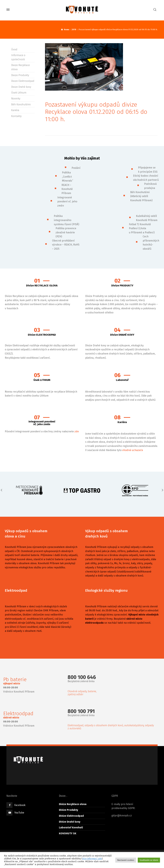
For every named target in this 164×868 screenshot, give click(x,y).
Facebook (20, 805)
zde (77, 431)
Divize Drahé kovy (21, 87)
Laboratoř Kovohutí (71, 827)
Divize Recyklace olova (73, 804)
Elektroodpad (16, 590)
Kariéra (15, 110)
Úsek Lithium (19, 93)
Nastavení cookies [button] (126, 860)
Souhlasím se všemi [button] (149, 860)
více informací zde (92, 859)
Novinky (16, 99)
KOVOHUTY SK (68, 833)
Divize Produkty (20, 75)
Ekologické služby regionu (106, 590)
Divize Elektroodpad (23, 81)
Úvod (14, 49)
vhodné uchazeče (133, 450)
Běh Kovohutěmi (21, 104)
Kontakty (16, 116)
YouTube (19, 813)
